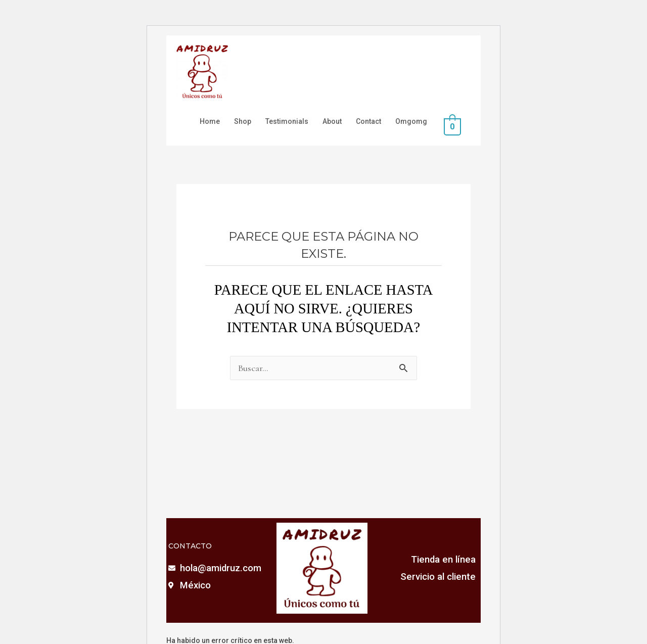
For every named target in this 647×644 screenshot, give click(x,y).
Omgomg (411, 127)
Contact (368, 127)
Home (210, 127)
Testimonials (287, 127)
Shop (243, 127)
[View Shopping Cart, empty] (452, 132)
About (332, 127)
